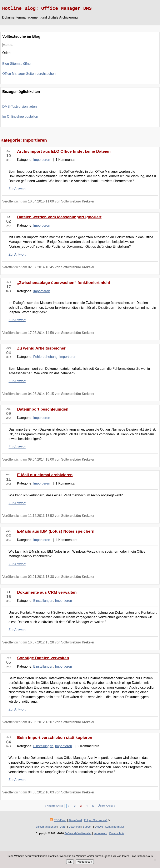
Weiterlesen (85, 862)
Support (88, 827)
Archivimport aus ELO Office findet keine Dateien (64, 151)
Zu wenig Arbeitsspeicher (41, 348)
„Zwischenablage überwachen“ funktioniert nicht (64, 283)
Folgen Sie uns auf (97, 820)
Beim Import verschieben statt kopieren (55, 737)
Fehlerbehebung (45, 357)
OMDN (99, 827)
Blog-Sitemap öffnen (17, 64)
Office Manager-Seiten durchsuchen (29, 74)
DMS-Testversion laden (19, 107)
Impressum (100, 833)
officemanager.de (46, 827)
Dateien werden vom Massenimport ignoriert (59, 217)
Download (75, 827)
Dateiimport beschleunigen (43, 409)
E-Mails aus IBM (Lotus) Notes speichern (56, 531)
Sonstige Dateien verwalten (43, 658)
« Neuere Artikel (54, 806)
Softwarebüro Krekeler (78, 833)
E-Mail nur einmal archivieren (45, 475)
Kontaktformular (115, 827)
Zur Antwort (17, 189)
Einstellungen (43, 601)
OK (70, 862)
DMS (63, 827)
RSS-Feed (60, 820)
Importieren (42, 160)
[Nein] (155, 859)
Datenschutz (117, 833)
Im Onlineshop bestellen (20, 117)
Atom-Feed (75, 820)
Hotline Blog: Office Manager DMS (47, 9)
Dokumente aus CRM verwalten (47, 592)
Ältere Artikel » (107, 806)
